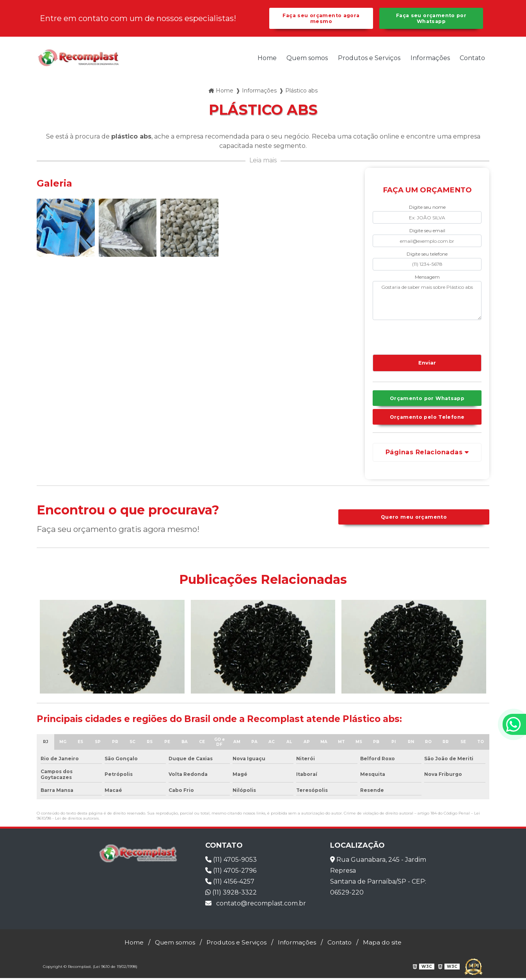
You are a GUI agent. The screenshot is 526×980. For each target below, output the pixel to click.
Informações (430, 58)
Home (267, 58)
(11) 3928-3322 (231, 894)
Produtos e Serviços (369, 58)
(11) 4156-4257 (230, 883)
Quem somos (307, 58)
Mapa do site (385, 944)
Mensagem (427, 277)
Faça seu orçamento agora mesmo (321, 19)
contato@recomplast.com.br (256, 905)
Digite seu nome (427, 208)
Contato (472, 58)
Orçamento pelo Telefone (427, 419)
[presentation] (420, 336)
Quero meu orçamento (414, 519)
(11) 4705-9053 (231, 862)
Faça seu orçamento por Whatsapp (431, 19)
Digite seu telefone (427, 254)
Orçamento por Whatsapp (427, 399)
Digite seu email (427, 231)
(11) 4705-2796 (231, 872)
